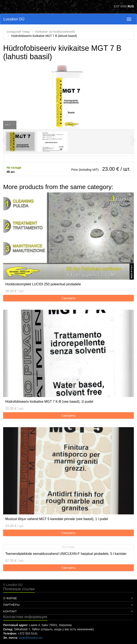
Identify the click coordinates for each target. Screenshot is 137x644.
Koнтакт (10, 611)
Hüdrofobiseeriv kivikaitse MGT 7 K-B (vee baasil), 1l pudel (49, 402)
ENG (124, 6)
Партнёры (11, 605)
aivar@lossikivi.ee (31, 638)
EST (117, 6)
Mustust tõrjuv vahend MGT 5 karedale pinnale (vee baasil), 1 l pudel (57, 519)
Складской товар (18, 32)
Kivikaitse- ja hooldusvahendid (55, 32)
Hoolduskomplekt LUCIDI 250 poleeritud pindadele (43, 284)
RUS (131, 6)
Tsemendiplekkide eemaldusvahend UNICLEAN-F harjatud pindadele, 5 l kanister (66, 554)
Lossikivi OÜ (14, 19)
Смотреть (68, 298)
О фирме (10, 598)
